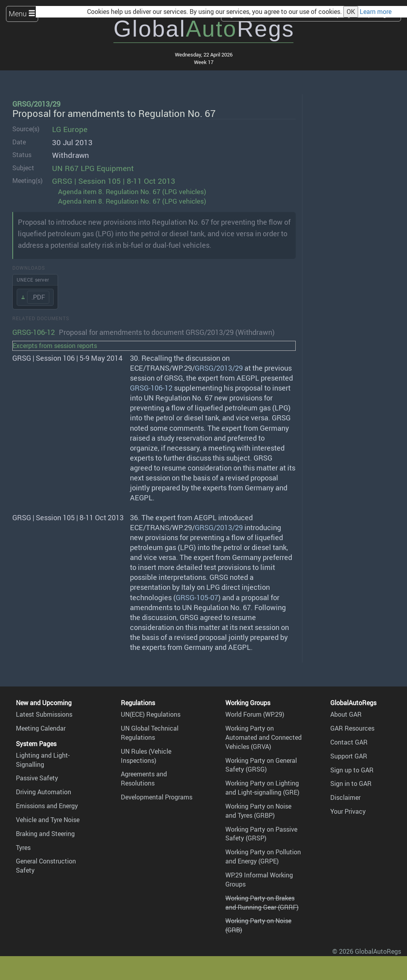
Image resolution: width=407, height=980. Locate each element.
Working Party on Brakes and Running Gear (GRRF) (262, 903)
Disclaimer (345, 797)
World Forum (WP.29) (255, 714)
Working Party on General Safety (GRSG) (261, 765)
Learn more (376, 12)
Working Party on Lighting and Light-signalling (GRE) (262, 788)
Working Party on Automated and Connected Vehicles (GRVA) (264, 737)
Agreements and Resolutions (144, 779)
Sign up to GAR (352, 770)
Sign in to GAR (351, 784)
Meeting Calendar (41, 728)
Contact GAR (349, 742)
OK (351, 12)
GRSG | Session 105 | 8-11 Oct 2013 (114, 181)
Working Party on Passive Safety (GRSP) (261, 834)
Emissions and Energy (47, 806)
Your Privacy (348, 811)
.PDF (38, 297)
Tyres (23, 848)
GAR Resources (352, 728)
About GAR (346, 714)
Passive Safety (37, 778)
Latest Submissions (44, 714)
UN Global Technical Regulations (150, 733)
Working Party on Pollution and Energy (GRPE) (263, 857)
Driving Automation (44, 792)
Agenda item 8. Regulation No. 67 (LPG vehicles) (132, 192)
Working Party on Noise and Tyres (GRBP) (258, 811)
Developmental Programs (157, 797)
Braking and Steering (45, 834)
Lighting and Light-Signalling (43, 760)
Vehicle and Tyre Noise (48, 820)
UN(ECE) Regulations (151, 714)
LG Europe (70, 129)
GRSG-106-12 (34, 332)
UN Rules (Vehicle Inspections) (146, 756)
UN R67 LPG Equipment (93, 168)
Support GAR (349, 756)
